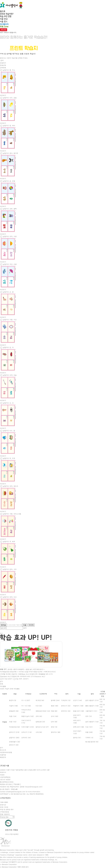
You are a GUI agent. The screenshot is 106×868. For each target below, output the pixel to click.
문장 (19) (54, 727)
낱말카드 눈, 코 (8, 403)
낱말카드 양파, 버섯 (10, 597)
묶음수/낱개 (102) (28, 716)
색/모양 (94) (40, 700)
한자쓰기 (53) (66, 706)
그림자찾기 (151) (91, 711)
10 (21, 625)
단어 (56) (54, 722)
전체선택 (3, 65)
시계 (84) (39, 732)
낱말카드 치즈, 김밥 (10, 98)
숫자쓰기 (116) (26, 732)
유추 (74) (89, 716)
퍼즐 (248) (89, 732)
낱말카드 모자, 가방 (10, 236)
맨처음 (3, 625)
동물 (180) (54, 706)
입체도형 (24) (40, 722)
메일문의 (3, 757)
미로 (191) (89, 727)
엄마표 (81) (77, 738)
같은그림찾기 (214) (92, 700)
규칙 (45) (39, 716)
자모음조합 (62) (15, 727)
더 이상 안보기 (7, 679)
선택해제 (3, 68)
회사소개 (3, 750)
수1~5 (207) (26, 700)
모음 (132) (13, 722)
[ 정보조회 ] (16, 784)
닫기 (1, 681)
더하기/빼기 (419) (28, 727)
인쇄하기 (3, 63)
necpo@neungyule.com (34, 787)
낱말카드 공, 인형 (9, 181)
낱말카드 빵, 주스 (9, 70)
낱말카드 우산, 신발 (10, 264)
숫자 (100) (54, 716)
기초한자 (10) (66, 700)
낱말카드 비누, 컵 (9, 431)
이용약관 (3, 755)
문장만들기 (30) (15, 742)
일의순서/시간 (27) (42, 727)
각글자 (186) (13, 706)
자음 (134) (13, 716)
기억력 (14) (89, 738)
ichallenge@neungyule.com (16, 792)
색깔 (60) (54, 711)
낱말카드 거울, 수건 (10, 320)
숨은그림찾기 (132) (92, 722)
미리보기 (3, 95)
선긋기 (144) (77, 700)
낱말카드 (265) (14, 738)
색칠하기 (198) (78, 706)
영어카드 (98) (56, 732)
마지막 (31, 625)
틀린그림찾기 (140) (92, 706)
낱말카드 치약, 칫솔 (10, 375)
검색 (2, 60)
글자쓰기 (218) (14, 732)
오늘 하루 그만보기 (22, 679)
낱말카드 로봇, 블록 (10, 209)
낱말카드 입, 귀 (8, 347)
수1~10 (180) (26, 706)
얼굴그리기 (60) (79, 711)
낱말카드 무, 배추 (9, 541)
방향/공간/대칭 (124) (43, 711)
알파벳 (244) (55, 700)
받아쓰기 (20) (14, 745)
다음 (25, 625)
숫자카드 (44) (26, 738)
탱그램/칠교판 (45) (92, 742)
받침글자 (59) (14, 711)
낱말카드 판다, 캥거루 (11, 153)
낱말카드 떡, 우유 (9, 458)
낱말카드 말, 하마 (9, 125)
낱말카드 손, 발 (8, 292)
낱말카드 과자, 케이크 (11, 486)
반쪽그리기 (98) (79, 727)
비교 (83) (39, 706)
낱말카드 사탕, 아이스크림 (12, 514)
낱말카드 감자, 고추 (10, 569)
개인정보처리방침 (6, 752)
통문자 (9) (13, 700)
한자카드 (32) (66, 711)
